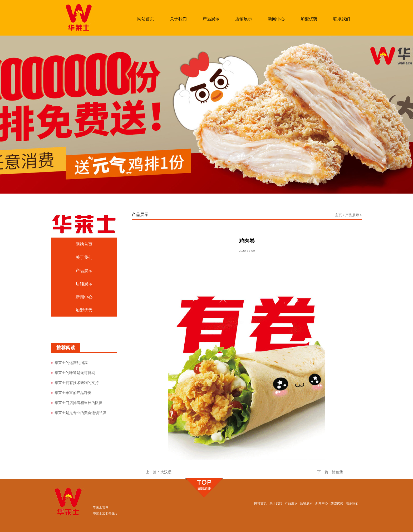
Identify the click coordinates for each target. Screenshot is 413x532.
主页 (338, 215)
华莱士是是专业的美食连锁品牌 (80, 413)
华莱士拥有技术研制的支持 (77, 383)
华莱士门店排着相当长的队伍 (78, 403)
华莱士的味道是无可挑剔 (75, 373)
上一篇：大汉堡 (159, 472)
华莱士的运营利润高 (71, 363)
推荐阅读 (66, 348)
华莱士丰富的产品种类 (73, 393)
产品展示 (352, 215)
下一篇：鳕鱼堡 (330, 472)
